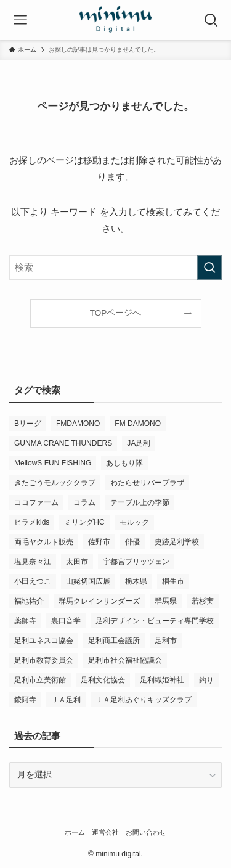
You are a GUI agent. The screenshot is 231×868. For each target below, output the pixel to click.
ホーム (75, 832)
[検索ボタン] (211, 20)
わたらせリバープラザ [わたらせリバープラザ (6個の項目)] (147, 483)
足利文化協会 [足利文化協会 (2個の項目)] (103, 680)
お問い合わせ (146, 832)
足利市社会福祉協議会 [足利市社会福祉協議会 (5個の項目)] (125, 660)
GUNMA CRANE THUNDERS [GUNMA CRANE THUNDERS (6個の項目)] (63, 443)
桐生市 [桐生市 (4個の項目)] (173, 581)
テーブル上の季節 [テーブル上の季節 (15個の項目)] (140, 502)
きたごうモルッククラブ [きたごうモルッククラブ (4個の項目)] (55, 483)
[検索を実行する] (209, 268)
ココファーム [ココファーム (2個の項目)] (36, 502)
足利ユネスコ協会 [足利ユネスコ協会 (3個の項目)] (44, 641)
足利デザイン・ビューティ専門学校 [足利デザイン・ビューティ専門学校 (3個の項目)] (155, 621)
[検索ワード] (115, 268)
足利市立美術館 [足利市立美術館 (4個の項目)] (40, 680)
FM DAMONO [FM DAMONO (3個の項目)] (138, 424)
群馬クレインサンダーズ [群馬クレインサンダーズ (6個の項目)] (99, 601)
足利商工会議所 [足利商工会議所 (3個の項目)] (114, 641)
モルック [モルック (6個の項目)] (134, 522)
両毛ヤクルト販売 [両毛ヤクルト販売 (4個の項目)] (44, 542)
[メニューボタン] (20, 20)
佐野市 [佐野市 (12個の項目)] (99, 542)
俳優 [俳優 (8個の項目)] (132, 542)
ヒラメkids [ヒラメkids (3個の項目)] (32, 522)
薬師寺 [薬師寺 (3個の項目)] (25, 621)
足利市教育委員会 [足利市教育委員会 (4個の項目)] (44, 660)
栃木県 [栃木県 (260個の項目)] (136, 581)
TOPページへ (116, 313)
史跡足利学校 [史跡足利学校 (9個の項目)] (177, 542)
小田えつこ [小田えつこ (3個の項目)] (33, 581)
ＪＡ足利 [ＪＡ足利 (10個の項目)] (66, 700)
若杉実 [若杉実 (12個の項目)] (203, 601)
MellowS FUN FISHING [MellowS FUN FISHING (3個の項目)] (53, 463)
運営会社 (105, 832)
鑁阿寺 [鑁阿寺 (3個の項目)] (25, 700)
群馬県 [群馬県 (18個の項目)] (166, 601)
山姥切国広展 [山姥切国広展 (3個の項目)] (88, 581)
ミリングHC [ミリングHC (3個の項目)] (84, 522)
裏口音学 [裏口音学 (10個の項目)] (66, 621)
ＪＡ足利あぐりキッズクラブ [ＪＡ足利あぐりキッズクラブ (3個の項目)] (144, 700)
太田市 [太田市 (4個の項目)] (77, 562)
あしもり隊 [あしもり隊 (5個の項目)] (124, 463)
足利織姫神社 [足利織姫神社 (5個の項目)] (162, 680)
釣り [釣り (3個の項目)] (206, 680)
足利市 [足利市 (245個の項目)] (166, 641)
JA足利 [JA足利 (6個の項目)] (139, 443)
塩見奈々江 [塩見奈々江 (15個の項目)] (33, 562)
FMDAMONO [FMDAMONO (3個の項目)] (78, 424)
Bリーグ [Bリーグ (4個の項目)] (28, 424)
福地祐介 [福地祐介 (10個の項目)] (29, 601)
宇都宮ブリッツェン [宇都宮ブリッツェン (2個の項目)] (136, 562)
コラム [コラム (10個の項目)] (84, 502)
